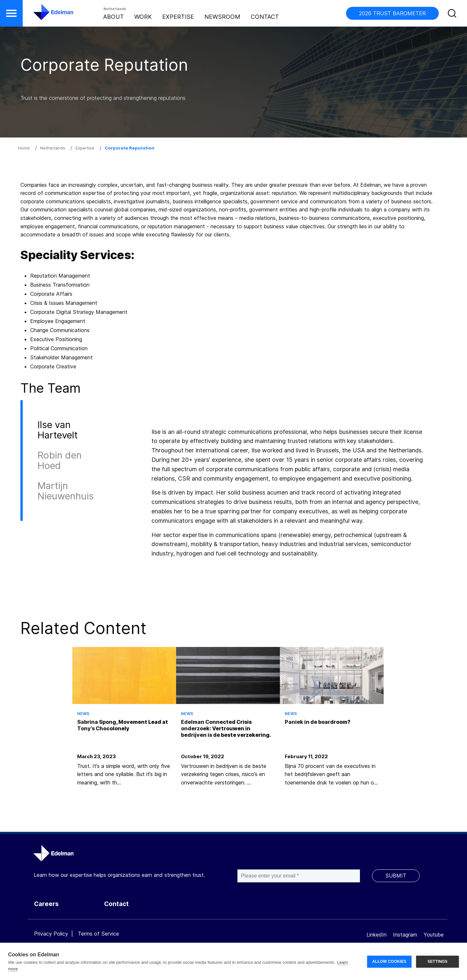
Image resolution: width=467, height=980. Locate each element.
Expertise (178, 17)
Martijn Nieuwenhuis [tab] (66, 491)
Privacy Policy (51, 934)
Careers (46, 904)
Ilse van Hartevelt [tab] (57, 430)
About (114, 17)
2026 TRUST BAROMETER (392, 13)
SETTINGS (437, 962)
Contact (265, 17)
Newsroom (222, 17)
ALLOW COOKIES (389, 962)
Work (143, 17)
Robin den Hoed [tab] (60, 460)
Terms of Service (98, 934)
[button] (11, 13)
